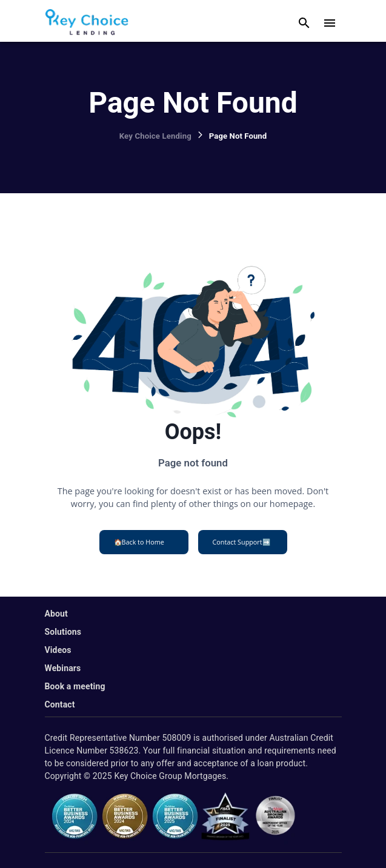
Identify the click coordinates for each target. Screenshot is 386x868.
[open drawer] (330, 23)
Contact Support (241, 542)
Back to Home (139, 542)
